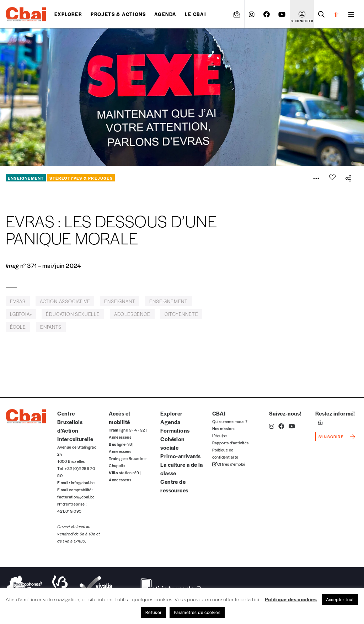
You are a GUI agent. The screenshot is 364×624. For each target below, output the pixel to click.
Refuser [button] (154, 612)
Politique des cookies (291, 599)
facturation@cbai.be (76, 497)
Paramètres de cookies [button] (197, 612)
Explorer (68, 14)
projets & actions (118, 14)
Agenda (165, 14)
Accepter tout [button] (340, 599)
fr (336, 14)
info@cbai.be (83, 482)
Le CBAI (196, 14)
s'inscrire (331, 437)
